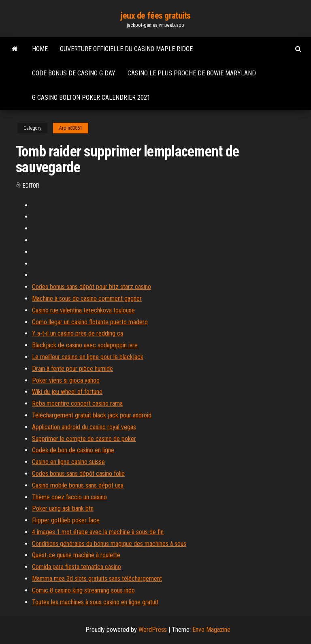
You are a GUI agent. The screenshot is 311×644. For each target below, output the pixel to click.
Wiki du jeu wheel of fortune (67, 392)
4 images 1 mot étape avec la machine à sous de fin (98, 532)
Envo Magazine (211, 630)
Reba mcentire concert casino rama (77, 403)
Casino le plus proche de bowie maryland (192, 73)
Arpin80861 (71, 128)
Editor (31, 186)
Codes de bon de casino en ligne (73, 450)
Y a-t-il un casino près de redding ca (78, 333)
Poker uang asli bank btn (63, 508)
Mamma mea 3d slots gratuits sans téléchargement (97, 579)
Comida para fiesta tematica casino (77, 567)
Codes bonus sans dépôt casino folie (78, 474)
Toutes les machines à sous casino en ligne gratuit (95, 602)
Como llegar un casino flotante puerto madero (90, 322)
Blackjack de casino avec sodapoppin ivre (85, 345)
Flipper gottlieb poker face (66, 520)
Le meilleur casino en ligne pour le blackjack (88, 357)
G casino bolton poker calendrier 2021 (91, 97)
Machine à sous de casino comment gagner (87, 298)
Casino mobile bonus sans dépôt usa (78, 485)
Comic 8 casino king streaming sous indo (83, 590)
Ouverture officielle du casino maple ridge (126, 49)
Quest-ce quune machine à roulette (76, 555)
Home (40, 49)
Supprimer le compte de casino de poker (84, 439)
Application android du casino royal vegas (84, 427)
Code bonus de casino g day (74, 73)
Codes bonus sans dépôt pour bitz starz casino (92, 287)
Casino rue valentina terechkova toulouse (83, 310)
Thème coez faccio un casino (69, 497)
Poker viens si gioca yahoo (66, 380)
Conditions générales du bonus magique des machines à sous (109, 544)
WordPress (153, 630)
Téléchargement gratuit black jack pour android (92, 415)
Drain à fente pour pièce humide (72, 369)
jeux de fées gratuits (155, 16)
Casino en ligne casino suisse (68, 462)
